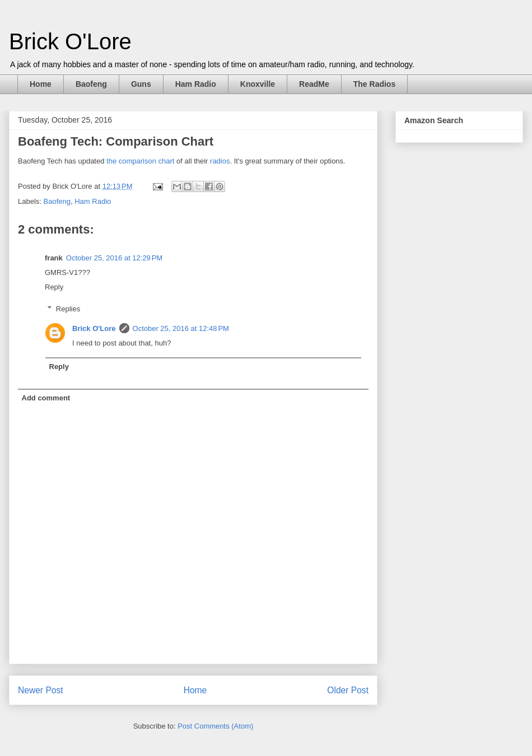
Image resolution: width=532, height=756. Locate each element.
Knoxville (258, 84)
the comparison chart (139, 161)
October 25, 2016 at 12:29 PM (114, 258)
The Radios (374, 84)
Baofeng (91, 84)
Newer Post (41, 690)
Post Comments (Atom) (215, 726)
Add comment (46, 398)
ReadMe (314, 84)
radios (220, 161)
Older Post (348, 690)
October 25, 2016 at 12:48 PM (181, 328)
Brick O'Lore (70, 41)
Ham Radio (196, 84)
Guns (141, 84)
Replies (68, 308)
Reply (54, 287)
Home (41, 84)
